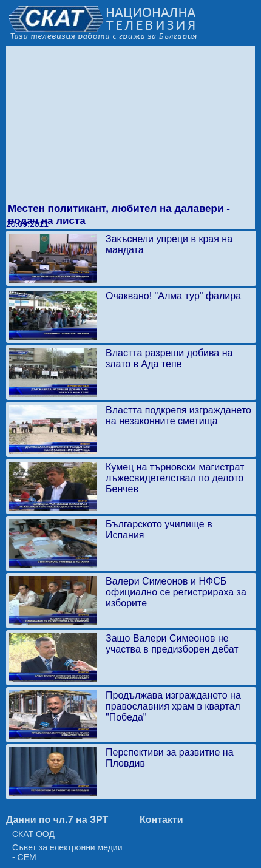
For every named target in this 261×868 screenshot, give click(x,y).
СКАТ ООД (33, 834)
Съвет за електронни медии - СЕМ (67, 852)
